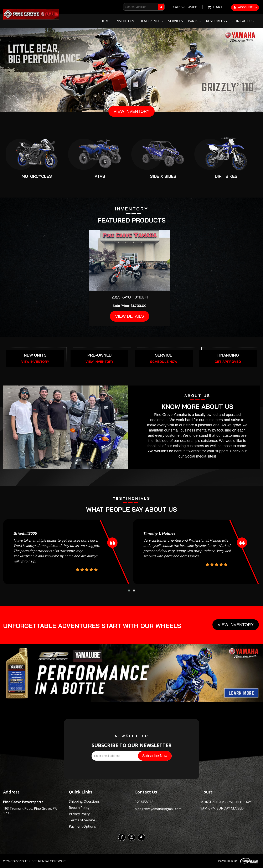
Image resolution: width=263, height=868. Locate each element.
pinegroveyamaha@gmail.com (158, 809)
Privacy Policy (79, 814)
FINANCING (228, 355)
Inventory (125, 21)
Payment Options (82, 826)
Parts (194, 21)
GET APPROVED (228, 362)
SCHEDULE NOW (164, 362)
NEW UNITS (35, 355)
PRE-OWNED (99, 355)
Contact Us (243, 21)
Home (105, 21)
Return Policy (79, 808)
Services (176, 21)
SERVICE (164, 355)
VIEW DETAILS (130, 316)
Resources (217, 21)
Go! (162, 5)
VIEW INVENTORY (132, 111)
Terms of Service (82, 820)
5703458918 (144, 802)
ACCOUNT (245, 7)
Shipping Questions (84, 801)
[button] (129, 591)
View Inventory (236, 625)
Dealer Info (151, 21)
